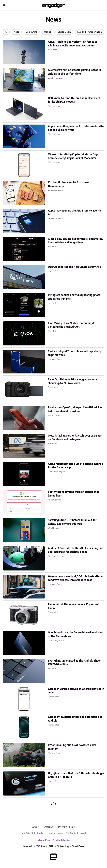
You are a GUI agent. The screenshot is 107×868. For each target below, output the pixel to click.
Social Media (64, 32)
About (36, 827)
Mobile (48, 32)
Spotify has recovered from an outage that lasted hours (73, 494)
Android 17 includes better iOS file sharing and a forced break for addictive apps (76, 550)
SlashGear (78, 846)
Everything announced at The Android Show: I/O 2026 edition (75, 663)
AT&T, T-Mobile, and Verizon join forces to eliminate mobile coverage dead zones (73, 44)
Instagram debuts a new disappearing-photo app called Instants (74, 297)
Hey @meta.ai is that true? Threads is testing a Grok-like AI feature (76, 775)
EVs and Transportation (90, 32)
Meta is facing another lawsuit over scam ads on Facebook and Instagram (75, 438)
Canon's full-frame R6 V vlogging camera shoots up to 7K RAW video (72, 381)
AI (6, 32)
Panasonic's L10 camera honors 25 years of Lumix (73, 606)
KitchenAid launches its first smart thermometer (69, 184)
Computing (32, 32)
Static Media (37, 833)
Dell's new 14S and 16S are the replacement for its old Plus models (74, 100)
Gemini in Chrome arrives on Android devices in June (76, 691)
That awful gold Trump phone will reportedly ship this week (75, 353)
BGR (51, 846)
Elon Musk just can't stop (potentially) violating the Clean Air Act (71, 325)
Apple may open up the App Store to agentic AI (75, 213)
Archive (49, 827)
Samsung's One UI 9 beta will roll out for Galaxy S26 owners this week (72, 522)
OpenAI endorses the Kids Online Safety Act (74, 267)
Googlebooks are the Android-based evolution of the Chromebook (76, 634)
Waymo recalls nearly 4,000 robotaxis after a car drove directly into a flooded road (75, 578)
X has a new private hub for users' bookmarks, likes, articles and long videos (75, 241)
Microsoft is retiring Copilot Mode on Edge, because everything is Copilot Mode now (74, 156)
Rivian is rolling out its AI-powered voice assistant (72, 747)
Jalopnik (28, 846)
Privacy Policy (67, 827)
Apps (17, 32)
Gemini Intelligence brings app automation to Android (75, 719)
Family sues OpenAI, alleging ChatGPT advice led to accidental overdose (75, 409)
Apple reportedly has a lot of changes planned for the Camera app (76, 466)
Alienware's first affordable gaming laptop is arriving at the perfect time (74, 72)
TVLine (41, 846)
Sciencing (63, 846)
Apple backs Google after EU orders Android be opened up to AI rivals (76, 128)
